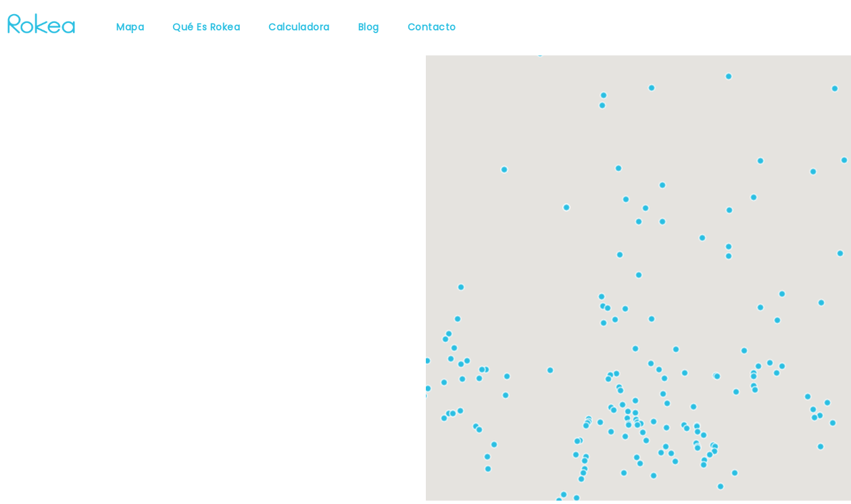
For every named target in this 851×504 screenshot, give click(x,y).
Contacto (432, 27)
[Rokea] (41, 22)
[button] (604, 323)
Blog (369, 27)
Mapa (130, 27)
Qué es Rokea (206, 27)
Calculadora (299, 27)
